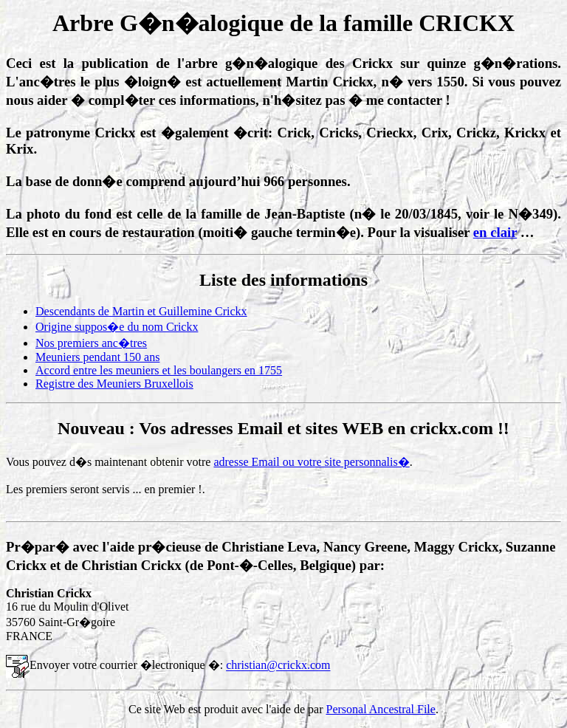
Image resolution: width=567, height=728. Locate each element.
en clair (495, 232)
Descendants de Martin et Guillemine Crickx (141, 311)
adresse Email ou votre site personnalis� (311, 462)
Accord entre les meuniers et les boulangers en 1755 (159, 370)
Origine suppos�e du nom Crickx (117, 327)
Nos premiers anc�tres (91, 343)
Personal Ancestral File (381, 709)
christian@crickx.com (278, 666)
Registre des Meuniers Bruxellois (114, 384)
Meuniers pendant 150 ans (97, 357)
